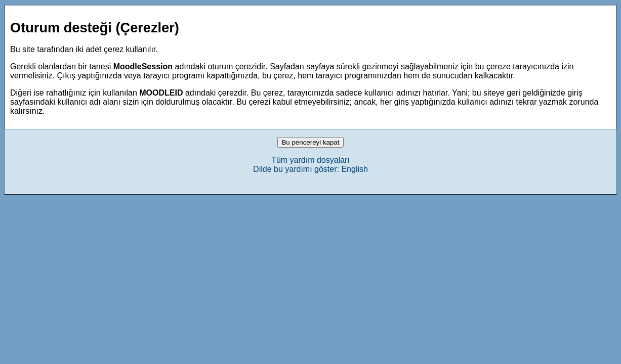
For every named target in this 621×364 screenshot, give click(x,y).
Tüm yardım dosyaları (310, 160)
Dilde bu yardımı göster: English (310, 169)
